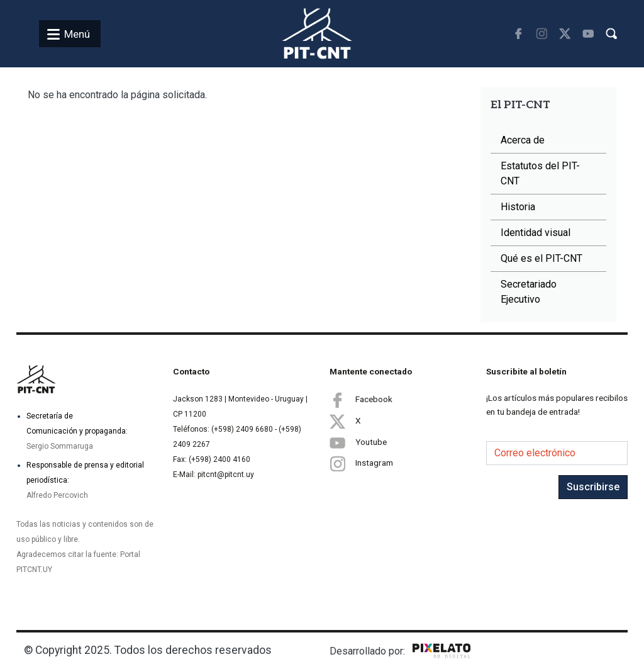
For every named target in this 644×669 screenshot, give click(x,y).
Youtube (358, 442)
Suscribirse (593, 487)
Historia (518, 207)
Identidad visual (536, 233)
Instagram (361, 464)
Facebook (361, 400)
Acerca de (523, 140)
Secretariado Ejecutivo (529, 292)
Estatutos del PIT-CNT (540, 173)
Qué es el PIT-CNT (541, 258)
